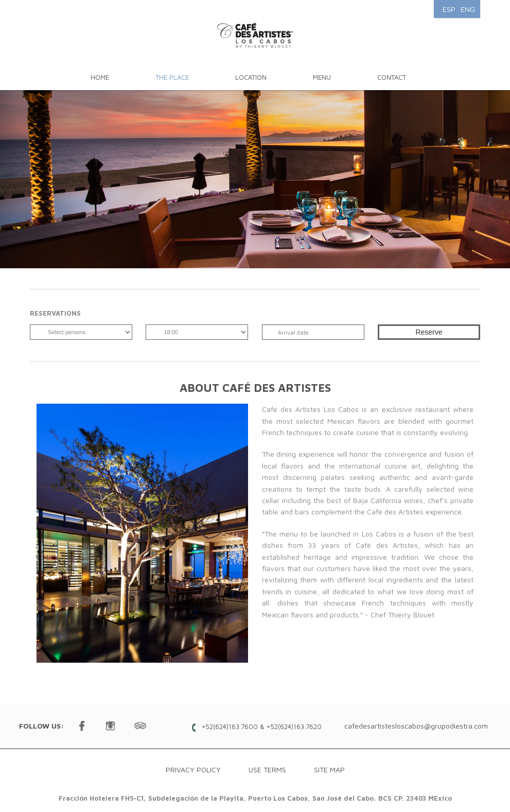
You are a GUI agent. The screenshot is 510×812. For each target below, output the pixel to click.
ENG (468, 9)
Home (100, 77)
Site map (329, 770)
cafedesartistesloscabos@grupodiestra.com (416, 726)
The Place (172, 77)
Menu (322, 77)
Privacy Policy (193, 770)
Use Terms (267, 770)
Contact (392, 77)
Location (251, 77)
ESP (449, 9)
